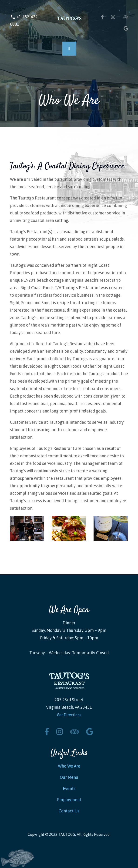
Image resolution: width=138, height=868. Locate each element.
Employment (69, 800)
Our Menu (69, 777)
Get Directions (69, 715)
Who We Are (69, 766)
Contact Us (69, 811)
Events (69, 788)
